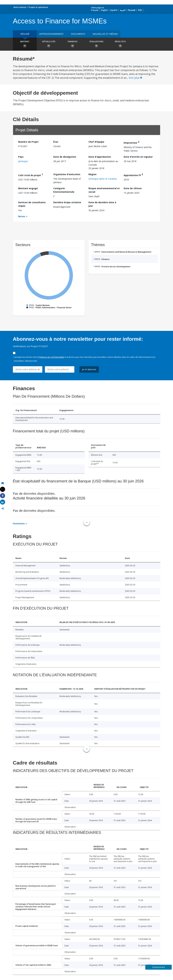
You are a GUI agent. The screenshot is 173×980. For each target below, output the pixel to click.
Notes (22, 216)
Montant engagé (28, 188)
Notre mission (20, 7)
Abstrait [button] (25, 44)
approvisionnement (51, 34)
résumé (25, 34)
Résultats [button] (120, 44)
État (56, 142)
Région (92, 174)
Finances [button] (73, 44)
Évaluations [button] (96, 44)
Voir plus (135, 78)
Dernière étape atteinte (67, 202)
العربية (123, 10)
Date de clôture (133, 188)
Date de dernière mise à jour (102, 204)
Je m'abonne (89, 369)
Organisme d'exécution (67, 174)
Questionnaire (159, 967)
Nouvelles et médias (105, 34)
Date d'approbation (100, 157)
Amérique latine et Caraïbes (103, 179)
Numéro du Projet (28, 142)
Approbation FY (133, 175)
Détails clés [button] (49, 44)
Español (114, 10)
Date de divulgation (65, 157)
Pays (21, 157)
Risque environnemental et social (104, 190)
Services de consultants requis (32, 204)
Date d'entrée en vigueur (138, 157)
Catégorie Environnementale (64, 190)
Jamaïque (23, 161)
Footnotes (19, 523)
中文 (140, 10)
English (104, 10)
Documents (78, 34)
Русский (132, 10)
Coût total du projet (31, 175)
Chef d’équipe (96, 142)
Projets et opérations (38, 7)
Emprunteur (131, 142)
